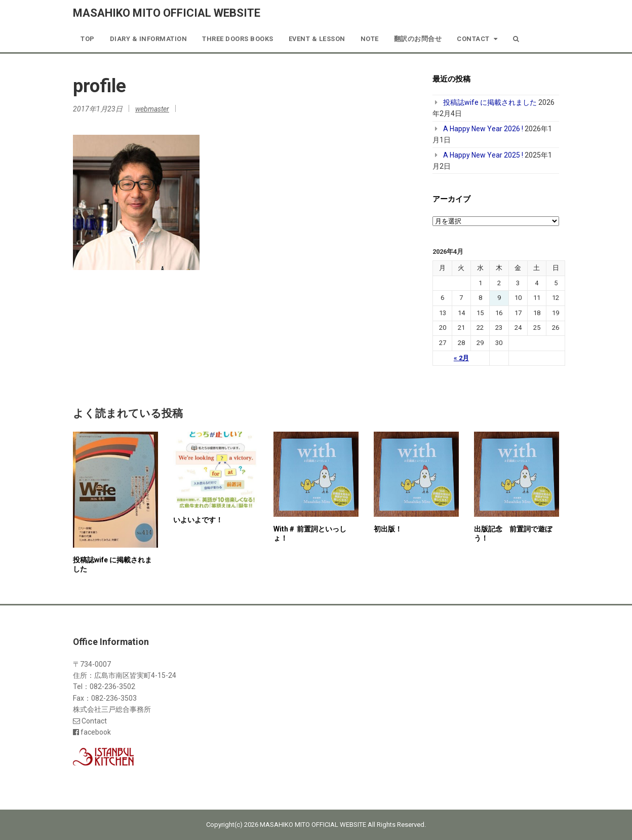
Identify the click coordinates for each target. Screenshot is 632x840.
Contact (477, 39)
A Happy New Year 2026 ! (483, 129)
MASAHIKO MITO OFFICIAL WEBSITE (167, 13)
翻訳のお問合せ (418, 39)
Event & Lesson (317, 39)
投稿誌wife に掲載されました (490, 102)
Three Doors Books (238, 39)
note (370, 39)
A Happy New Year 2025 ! (483, 155)
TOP (88, 39)
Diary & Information (149, 39)
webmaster (152, 109)
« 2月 (461, 358)
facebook (92, 732)
